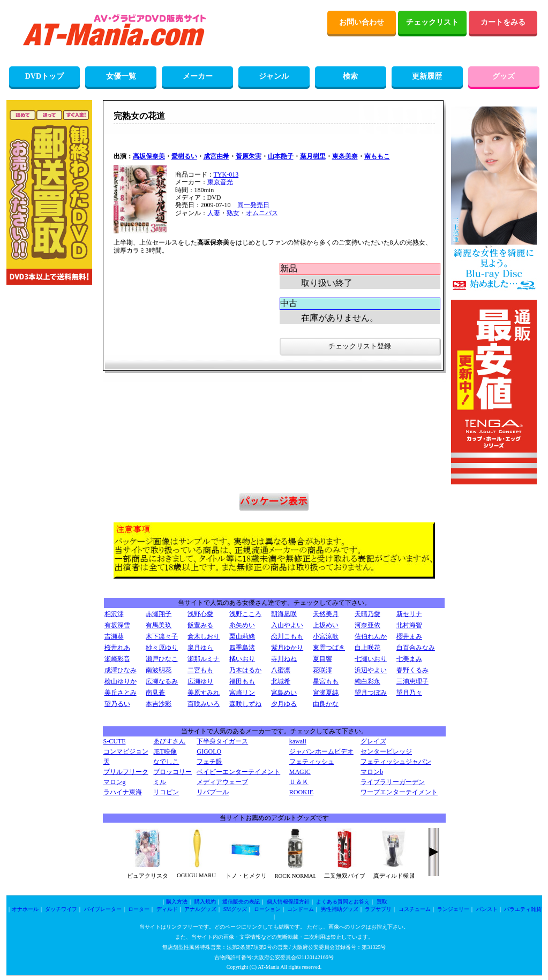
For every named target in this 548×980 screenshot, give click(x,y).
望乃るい (117, 704)
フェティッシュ (312, 762)
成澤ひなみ (121, 670)
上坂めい (326, 625)
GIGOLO (209, 751)
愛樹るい (184, 156)
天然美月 (326, 614)
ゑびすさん (169, 741)
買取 (382, 902)
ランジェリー (453, 909)
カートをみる (503, 22)
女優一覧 (121, 76)
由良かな (326, 704)
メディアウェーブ (222, 782)
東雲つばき (329, 648)
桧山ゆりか (121, 681)
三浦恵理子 (412, 681)
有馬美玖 (159, 625)
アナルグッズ (200, 909)
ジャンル (274, 76)
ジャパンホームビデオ (321, 751)
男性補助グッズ (340, 909)
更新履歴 (427, 76)
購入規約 (205, 902)
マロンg (115, 782)
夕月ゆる (284, 704)
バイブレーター (103, 909)
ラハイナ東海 (123, 792)
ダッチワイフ (61, 909)
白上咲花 (367, 648)
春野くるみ (412, 670)
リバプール (213, 792)
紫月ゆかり (287, 648)
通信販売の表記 (241, 902)
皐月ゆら (200, 648)
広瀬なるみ (162, 681)
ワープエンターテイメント (399, 792)
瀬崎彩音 (117, 659)
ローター (139, 909)
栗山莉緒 (242, 636)
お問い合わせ (362, 22)
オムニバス (262, 213)
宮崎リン (242, 693)
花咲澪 (322, 670)
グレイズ (373, 741)
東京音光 (220, 182)
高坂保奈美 (149, 156)
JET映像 (165, 751)
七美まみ (409, 659)
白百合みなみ (416, 648)
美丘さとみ (121, 693)
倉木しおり (204, 636)
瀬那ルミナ (204, 659)
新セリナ (409, 614)
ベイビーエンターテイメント (238, 772)
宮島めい (284, 693)
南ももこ (377, 156)
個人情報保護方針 (288, 902)
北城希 (281, 681)
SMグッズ (235, 909)
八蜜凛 (281, 670)
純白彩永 (367, 681)
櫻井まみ (409, 636)
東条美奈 (345, 156)
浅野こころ (245, 614)
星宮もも (326, 681)
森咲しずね (245, 704)
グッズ (504, 76)
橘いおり (242, 659)
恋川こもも (287, 636)
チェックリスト (432, 22)
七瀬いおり (371, 659)
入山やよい (287, 625)
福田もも (242, 681)
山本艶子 (281, 156)
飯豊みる (200, 625)
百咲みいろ (204, 704)
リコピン (166, 792)
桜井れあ (117, 648)
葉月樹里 (313, 156)
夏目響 (322, 659)
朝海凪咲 (284, 614)
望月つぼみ (371, 693)
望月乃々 (409, 693)
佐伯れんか (371, 636)
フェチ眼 (209, 762)
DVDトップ (44, 76)
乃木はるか (245, 670)
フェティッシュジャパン (396, 762)
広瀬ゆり (200, 681)
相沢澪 (114, 614)
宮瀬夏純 (326, 693)
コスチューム (415, 909)
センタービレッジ (386, 751)
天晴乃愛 (367, 614)
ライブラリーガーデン (393, 782)
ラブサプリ (378, 909)
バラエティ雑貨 (523, 909)
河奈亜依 (367, 625)
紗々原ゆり (162, 648)
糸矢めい (242, 625)
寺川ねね (284, 659)
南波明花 (159, 670)
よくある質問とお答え (343, 902)
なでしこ (166, 762)
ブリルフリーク (126, 772)
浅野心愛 (200, 614)
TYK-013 (226, 174)
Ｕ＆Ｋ (299, 782)
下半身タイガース (222, 741)
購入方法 (177, 902)
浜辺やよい (371, 670)
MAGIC (300, 772)
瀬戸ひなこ (162, 659)
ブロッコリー (172, 772)
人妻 (214, 213)
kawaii (298, 741)
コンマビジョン (126, 751)
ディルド (167, 909)
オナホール (25, 909)
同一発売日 (253, 205)
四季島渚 (242, 648)
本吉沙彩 (159, 704)
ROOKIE (301, 792)
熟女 (233, 213)
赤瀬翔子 (159, 614)
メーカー (198, 76)
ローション (267, 909)
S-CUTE (115, 741)
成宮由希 (216, 156)
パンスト (487, 909)
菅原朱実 (249, 156)
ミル (160, 782)
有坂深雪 (117, 625)
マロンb (372, 772)
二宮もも (200, 670)
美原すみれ (204, 693)
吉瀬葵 (114, 636)
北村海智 (409, 625)
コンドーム (301, 909)
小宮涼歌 (326, 636)
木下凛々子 (162, 636)
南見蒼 (155, 693)
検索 (350, 76)
